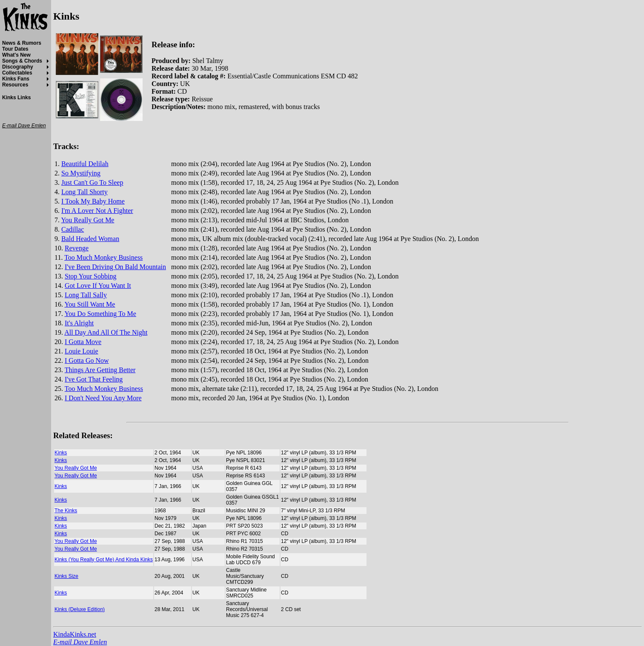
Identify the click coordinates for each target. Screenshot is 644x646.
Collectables (17, 73)
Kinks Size (66, 576)
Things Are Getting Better (100, 370)
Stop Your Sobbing (90, 276)
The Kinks (66, 511)
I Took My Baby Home (93, 201)
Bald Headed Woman (90, 239)
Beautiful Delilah (85, 164)
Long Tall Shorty (84, 192)
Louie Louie (82, 351)
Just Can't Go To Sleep (92, 182)
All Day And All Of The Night (106, 332)
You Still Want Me (90, 304)
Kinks (61, 453)
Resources (15, 85)
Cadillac (73, 229)
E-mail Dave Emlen (80, 642)
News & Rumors (22, 43)
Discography (18, 67)
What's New (16, 55)
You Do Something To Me (100, 314)
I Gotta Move (83, 342)
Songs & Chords (22, 61)
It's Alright (79, 323)
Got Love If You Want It (98, 286)
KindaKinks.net (75, 634)
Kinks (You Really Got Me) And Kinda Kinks (104, 560)
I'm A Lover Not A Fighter (97, 211)
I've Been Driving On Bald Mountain (115, 267)
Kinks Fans (16, 79)
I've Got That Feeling (94, 379)
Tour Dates (15, 49)
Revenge (77, 248)
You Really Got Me (87, 220)
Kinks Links (16, 98)
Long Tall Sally (86, 295)
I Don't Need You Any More (103, 398)
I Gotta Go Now (87, 360)
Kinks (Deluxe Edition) (80, 609)
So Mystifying (81, 173)
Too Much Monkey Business (103, 257)
